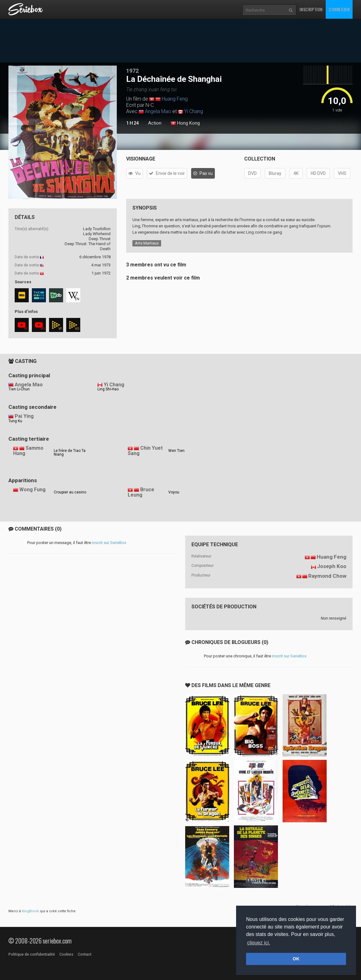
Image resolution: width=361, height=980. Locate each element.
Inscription (311, 9)
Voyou (174, 492)
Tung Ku (15, 421)
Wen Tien (176, 451)
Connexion (339, 9)
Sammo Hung (28, 451)
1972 (132, 71)
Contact (85, 954)
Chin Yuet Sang (145, 451)
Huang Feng (175, 99)
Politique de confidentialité (32, 954)
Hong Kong (185, 123)
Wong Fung (32, 490)
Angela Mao (158, 111)
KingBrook (30, 911)
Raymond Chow (327, 576)
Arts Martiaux (147, 243)
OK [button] (296, 959)
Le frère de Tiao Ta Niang (70, 453)
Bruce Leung (141, 492)
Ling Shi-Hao (108, 389)
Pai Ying (24, 416)
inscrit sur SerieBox (109, 543)
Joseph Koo (332, 566)
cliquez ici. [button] (259, 943)
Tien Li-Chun (19, 389)
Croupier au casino (70, 492)
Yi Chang (194, 111)
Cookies (66, 954)
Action (155, 123)
